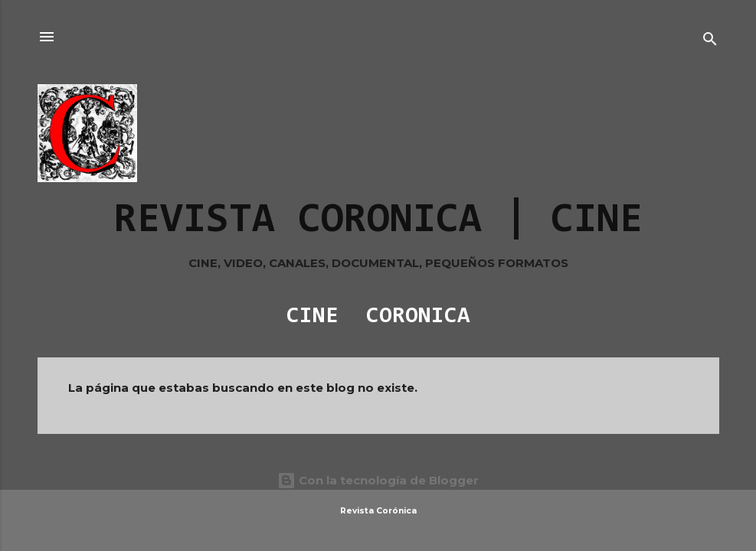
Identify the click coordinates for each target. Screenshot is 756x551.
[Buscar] (710, 42)
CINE (313, 317)
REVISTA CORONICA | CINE (378, 221)
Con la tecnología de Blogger (378, 480)
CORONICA (418, 317)
